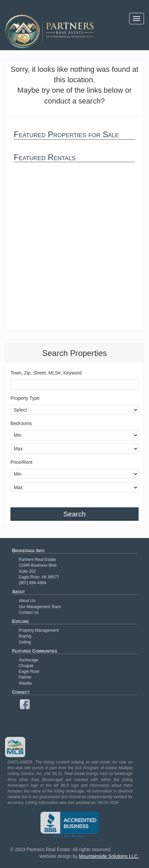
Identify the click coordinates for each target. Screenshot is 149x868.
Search (74, 514)
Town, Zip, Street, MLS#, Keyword (46, 373)
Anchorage (29, 660)
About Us (27, 601)
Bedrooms (21, 423)
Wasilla (25, 683)
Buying (25, 636)
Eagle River (29, 671)
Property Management (39, 630)
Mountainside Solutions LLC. (109, 856)
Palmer (25, 677)
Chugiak (26, 666)
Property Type (25, 398)
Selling (25, 642)
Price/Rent (21, 462)
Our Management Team (40, 607)
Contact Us (29, 612)
